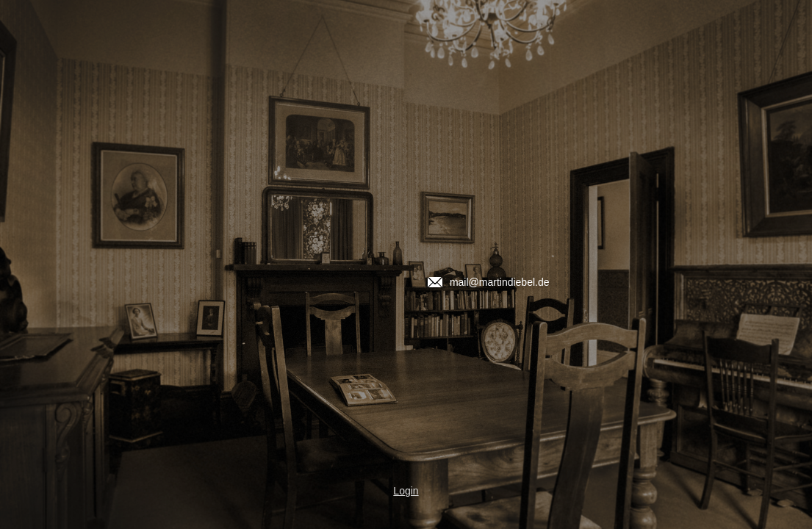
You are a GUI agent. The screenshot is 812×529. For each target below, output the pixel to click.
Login (406, 491)
